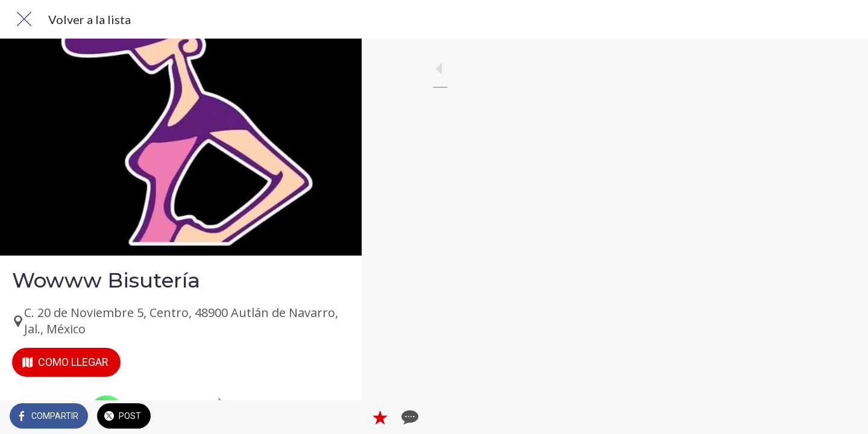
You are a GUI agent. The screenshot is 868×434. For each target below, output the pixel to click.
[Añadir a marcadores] (309, 417)
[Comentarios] (338, 417)
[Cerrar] (24, 19)
